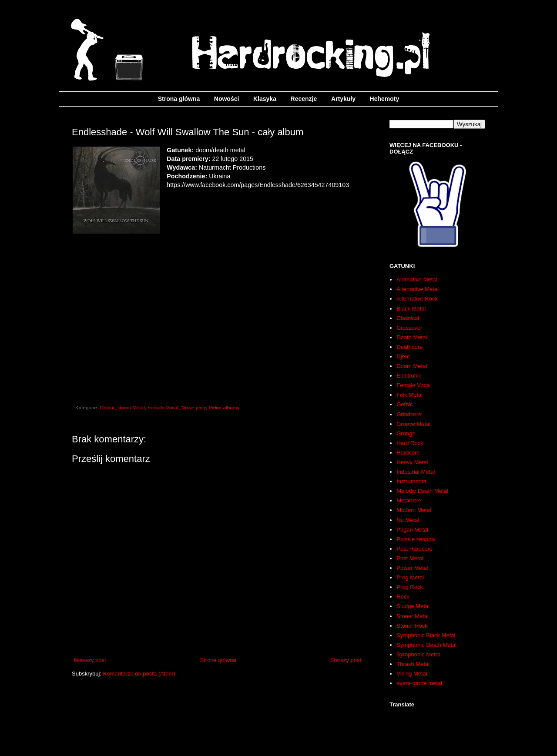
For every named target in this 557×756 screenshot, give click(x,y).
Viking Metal (412, 674)
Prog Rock (410, 587)
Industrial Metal (416, 472)
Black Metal (411, 309)
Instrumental (412, 481)
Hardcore (408, 453)
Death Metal (412, 337)
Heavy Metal (412, 462)
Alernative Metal (417, 279)
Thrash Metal (413, 664)
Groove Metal (413, 424)
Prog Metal (410, 577)
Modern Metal (414, 510)
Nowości (227, 99)
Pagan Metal (412, 530)
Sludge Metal (413, 606)
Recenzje (304, 99)
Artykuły (343, 99)
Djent (403, 356)
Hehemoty (385, 99)
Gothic (405, 404)
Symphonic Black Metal (426, 635)
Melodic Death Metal (422, 491)
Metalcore (409, 500)
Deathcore (409, 347)
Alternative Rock (417, 299)
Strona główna (179, 99)
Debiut (107, 407)
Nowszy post (90, 660)
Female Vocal (163, 407)
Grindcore (409, 414)
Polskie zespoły (416, 539)
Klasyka (265, 99)
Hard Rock (410, 443)
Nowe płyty (194, 407)
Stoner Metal (413, 616)
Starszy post (346, 660)
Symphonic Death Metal (426, 645)
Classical (408, 318)
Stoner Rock (412, 626)
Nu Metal (408, 520)
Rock (403, 597)
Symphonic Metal (418, 654)
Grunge (406, 433)
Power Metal (412, 568)
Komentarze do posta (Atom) (139, 674)
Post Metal (410, 558)
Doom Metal (131, 407)
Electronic (409, 376)
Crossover (409, 328)
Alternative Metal (418, 289)
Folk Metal (409, 395)
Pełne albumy (224, 407)
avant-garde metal (419, 683)
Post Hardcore (414, 549)
